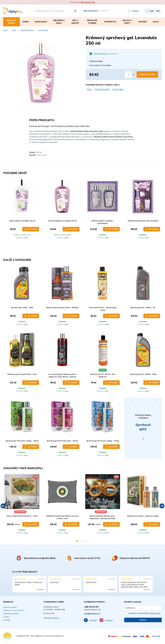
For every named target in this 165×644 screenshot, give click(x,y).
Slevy (156, 22)
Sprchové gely (43, 30)
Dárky (14, 30)
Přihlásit (143, 620)
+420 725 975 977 (90, 11)
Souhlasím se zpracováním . (145, 613)
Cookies (6, 617)
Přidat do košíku (147, 75)
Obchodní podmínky (11, 614)
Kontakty (7, 620)
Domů (5, 30)
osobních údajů (155, 613)
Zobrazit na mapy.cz (51, 618)
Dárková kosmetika (27, 30)
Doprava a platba (10, 607)
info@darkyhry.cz (92, 614)
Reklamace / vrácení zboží (13, 610)
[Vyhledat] (76, 11)
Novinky (143, 22)
